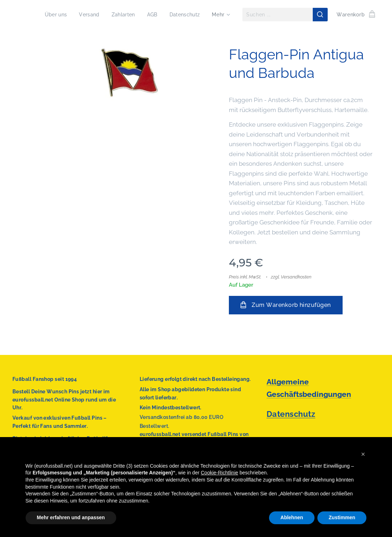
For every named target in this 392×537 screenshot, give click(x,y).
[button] (363, 454)
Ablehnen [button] (292, 517)
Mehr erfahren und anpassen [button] (71, 517)
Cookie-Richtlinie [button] (219, 473)
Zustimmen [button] (342, 517)
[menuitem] (52, 15)
